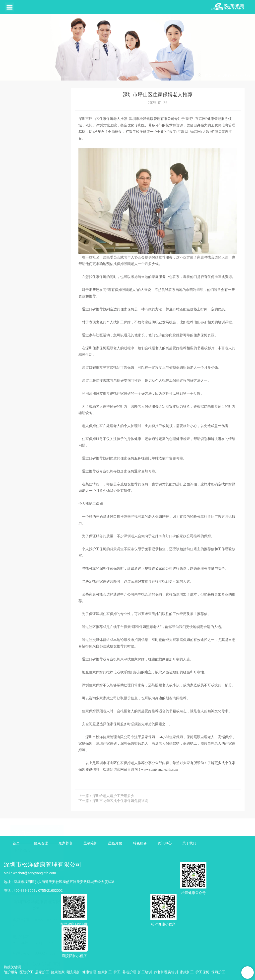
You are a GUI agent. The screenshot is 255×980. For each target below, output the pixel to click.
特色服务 (140, 843)
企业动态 (22, 114)
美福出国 (44, 964)
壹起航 (27, 964)
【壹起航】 (198, 975)
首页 (208, 75)
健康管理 (41, 843)
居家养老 (65, 843)
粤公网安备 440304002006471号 (85, 955)
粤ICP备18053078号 (37, 955)
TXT (127, 975)
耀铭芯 (61, 964)
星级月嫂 (115, 843)
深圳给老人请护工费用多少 (113, 796)
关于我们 (189, 843)
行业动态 (243, 75)
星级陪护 (90, 843)
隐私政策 (11, 955)
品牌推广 (78, 964)
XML (105, 975)
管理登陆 (148, 975)
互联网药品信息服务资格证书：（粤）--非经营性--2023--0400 (164, 955)
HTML (116, 975)
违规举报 (165, 975)
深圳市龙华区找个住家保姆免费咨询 (120, 801)
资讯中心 (224, 75)
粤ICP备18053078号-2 (224, 975)
